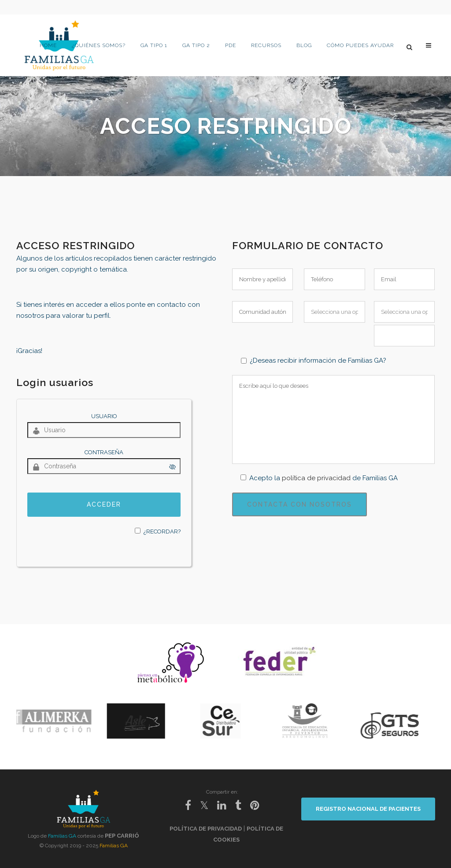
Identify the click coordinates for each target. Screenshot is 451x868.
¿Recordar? (162, 531)
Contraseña (104, 452)
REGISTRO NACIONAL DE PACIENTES (368, 809)
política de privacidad (316, 478)
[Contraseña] (104, 466)
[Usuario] (104, 430)
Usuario (104, 416)
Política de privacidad (206, 829)
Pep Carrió (122, 836)
